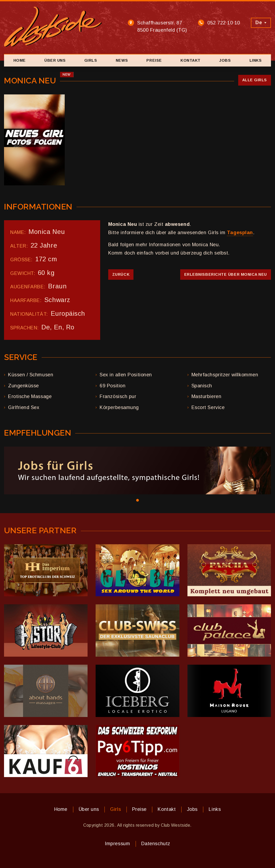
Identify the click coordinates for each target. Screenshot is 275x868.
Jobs (225, 60)
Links (256, 60)
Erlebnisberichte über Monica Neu (226, 274)
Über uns (55, 60)
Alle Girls (255, 80)
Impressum (117, 844)
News (122, 60)
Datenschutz (156, 844)
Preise (154, 60)
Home (20, 60)
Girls (91, 60)
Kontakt (191, 60)
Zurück (121, 274)
